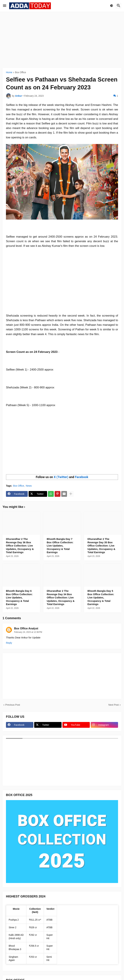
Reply (9, 643)
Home (9, 72)
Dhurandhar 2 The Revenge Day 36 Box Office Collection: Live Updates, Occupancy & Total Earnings (20, 546)
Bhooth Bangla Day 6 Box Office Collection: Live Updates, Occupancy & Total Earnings (19, 597)
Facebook (81, 477)
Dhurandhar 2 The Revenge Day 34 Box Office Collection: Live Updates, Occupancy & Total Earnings (61, 597)
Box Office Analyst (26, 628)
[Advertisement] (62, 40)
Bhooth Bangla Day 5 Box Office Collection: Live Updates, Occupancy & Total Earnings (101, 597)
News (29, 486)
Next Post (114, 705)
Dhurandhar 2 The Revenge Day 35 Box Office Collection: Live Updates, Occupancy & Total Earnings (101, 546)
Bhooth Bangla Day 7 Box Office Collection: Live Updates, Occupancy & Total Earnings (60, 546)
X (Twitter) (61, 477)
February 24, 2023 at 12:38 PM (28, 632)
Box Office (20, 72)
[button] (5, 6)
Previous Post (13, 705)
